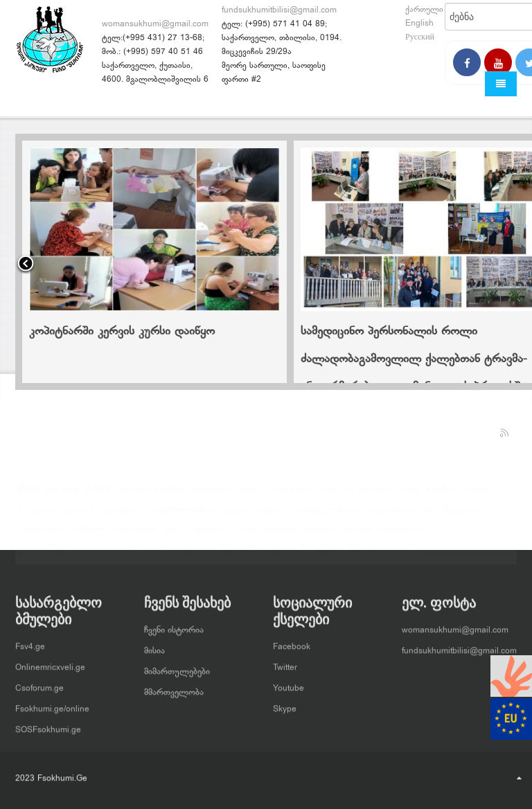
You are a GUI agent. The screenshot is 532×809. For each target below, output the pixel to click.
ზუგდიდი (463, 516)
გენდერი (79, 516)
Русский (420, 37)
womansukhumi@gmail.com (155, 24)
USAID (443, 496)
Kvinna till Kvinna (300, 497)
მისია (154, 646)
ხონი (407, 555)
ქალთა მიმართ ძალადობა (366, 535)
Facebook (292, 641)
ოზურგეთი (136, 535)
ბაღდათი (37, 516)
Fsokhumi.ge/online (52, 704)
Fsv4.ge (30, 641)
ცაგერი (280, 555)
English (419, 24)
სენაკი (175, 535)
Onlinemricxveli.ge (50, 662)
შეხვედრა (240, 555)
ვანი (431, 516)
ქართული (424, 10)
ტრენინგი (212, 535)
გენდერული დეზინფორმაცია (161, 516)
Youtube (289, 683)
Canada (132, 497)
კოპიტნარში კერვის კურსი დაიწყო (122, 332)
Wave (476, 497)
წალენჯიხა (321, 555)
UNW (409, 496)
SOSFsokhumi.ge (48, 724)
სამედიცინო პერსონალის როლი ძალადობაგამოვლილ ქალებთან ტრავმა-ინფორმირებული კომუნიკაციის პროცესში (414, 359)
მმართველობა (174, 687)
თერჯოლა (39, 535)
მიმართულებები (177, 666)
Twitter (285, 662)
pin (347, 497)
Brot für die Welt (63, 497)
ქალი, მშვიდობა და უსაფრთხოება (98, 555)
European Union (224, 496)
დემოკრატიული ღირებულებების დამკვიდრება (321, 516)
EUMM (168, 497)
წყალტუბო (370, 555)
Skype (285, 704)
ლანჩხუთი (88, 535)
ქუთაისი (199, 555)
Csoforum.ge (39, 683)
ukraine (374, 497)
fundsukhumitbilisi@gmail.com (279, 10)
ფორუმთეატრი (268, 535)
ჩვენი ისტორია (174, 625)
